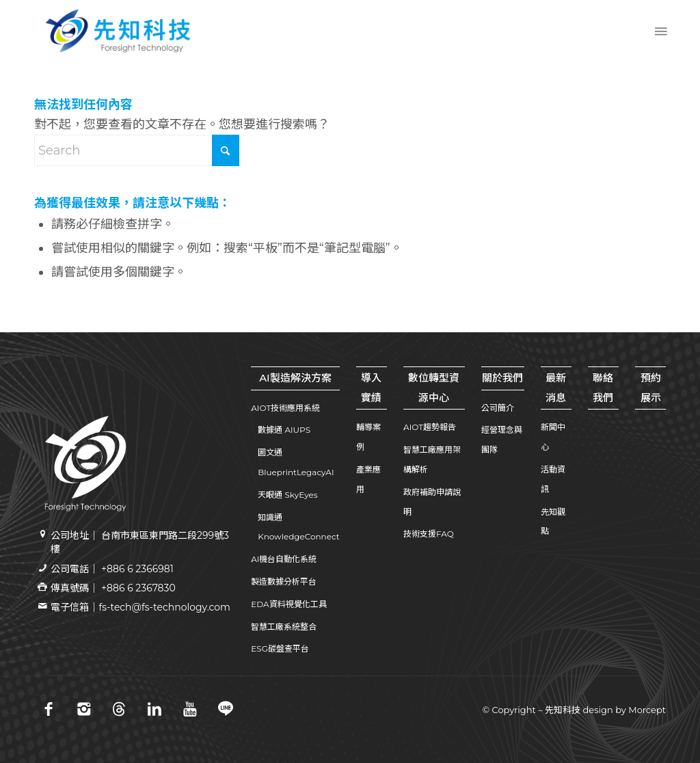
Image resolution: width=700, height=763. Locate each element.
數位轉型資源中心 (434, 388)
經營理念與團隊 (502, 440)
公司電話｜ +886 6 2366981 (112, 569)
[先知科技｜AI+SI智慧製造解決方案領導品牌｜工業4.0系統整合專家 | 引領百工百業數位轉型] (118, 31)
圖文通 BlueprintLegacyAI (296, 462)
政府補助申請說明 (432, 502)
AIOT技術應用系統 (285, 408)
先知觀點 (553, 522)
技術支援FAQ (429, 534)
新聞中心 (553, 437)
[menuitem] (660, 31)
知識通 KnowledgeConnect (298, 527)
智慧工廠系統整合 (284, 627)
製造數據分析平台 (284, 581)
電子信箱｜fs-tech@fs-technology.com (140, 607)
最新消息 (556, 388)
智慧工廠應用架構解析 (432, 459)
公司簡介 (498, 408)
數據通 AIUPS (284, 430)
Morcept (647, 710)
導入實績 (371, 388)
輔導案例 (368, 437)
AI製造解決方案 (295, 378)
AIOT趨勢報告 (430, 427)
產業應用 (368, 479)
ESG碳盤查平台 (280, 648)
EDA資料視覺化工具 (288, 604)
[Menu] (660, 31)
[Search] (137, 150)
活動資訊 (553, 479)
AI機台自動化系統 (284, 559)
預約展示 (651, 388)
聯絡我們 (603, 388)
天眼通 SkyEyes (287, 495)
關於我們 (502, 378)
